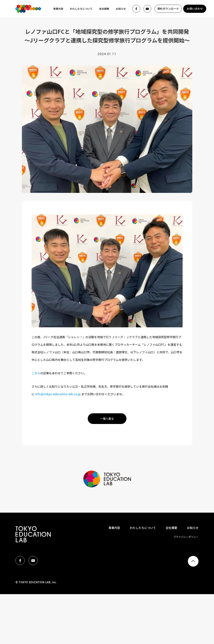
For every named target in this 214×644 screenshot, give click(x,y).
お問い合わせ (195, 9)
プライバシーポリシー (186, 537)
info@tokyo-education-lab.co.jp (58, 394)
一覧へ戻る (107, 419)
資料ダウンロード (168, 9)
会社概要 (104, 9)
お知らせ (121, 9)
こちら (36, 373)
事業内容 (58, 9)
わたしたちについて (81, 9)
